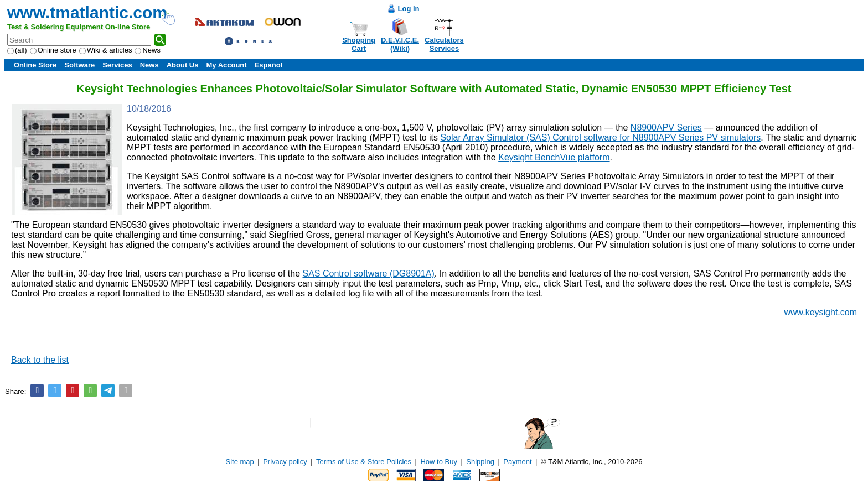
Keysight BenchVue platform (554, 157)
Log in (409, 9)
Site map (240, 462)
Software (79, 65)
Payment (517, 462)
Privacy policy (285, 462)
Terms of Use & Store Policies (364, 462)
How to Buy (438, 462)
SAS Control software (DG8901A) (369, 274)
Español (269, 65)
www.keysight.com (820, 312)
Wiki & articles (106, 50)
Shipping (480, 462)
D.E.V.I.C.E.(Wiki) (400, 44)
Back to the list (40, 360)
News (148, 50)
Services (117, 65)
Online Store (35, 65)
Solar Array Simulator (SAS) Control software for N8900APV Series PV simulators (600, 137)
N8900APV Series (666, 128)
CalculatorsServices (444, 44)
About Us (183, 65)
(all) (17, 50)
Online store (53, 50)
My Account (226, 65)
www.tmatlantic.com (87, 12)
